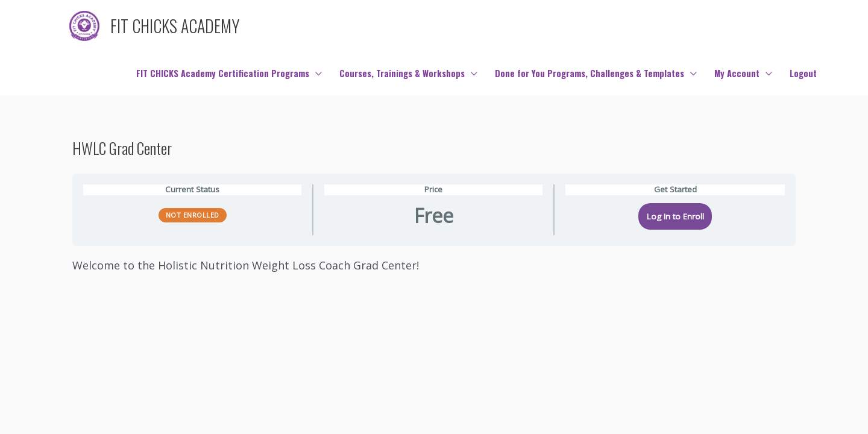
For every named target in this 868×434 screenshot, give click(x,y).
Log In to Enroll (675, 216)
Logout (803, 73)
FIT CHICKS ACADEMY (175, 26)
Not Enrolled (193, 215)
